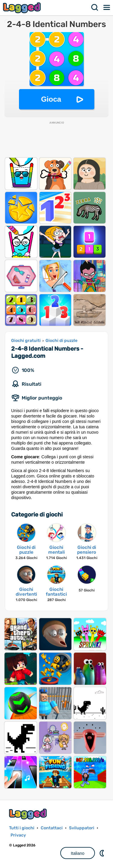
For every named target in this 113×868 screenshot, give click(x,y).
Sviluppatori (82, 828)
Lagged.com (29, 814)
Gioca (51, 99)
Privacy (18, 835)
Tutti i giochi (22, 828)
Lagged (23, 8)
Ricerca (95, 7)
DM (102, 853)
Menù (107, 7)
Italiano (78, 853)
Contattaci (52, 828)
